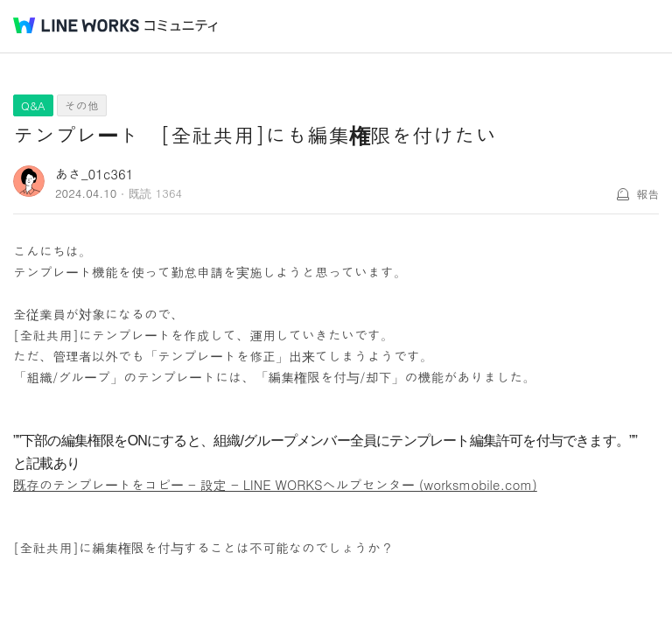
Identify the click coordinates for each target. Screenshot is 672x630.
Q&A (33, 105)
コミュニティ (181, 26)
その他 (82, 105)
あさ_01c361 (94, 174)
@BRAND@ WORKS (76, 25)
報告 (647, 194)
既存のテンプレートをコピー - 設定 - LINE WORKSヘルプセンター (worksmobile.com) (275, 484)
